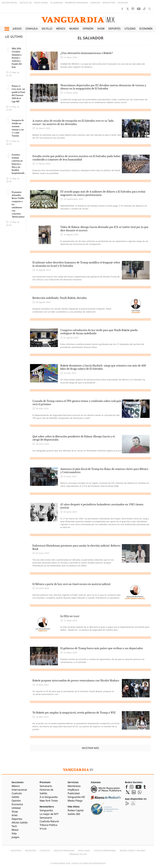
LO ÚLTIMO (14, 37)
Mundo (74, 29)
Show (101, 29)
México (61, 29)
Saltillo (47, 29)
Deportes (114, 29)
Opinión (88, 29)
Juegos (17, 29)
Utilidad (130, 29)
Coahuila (32, 29)
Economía (146, 29)
